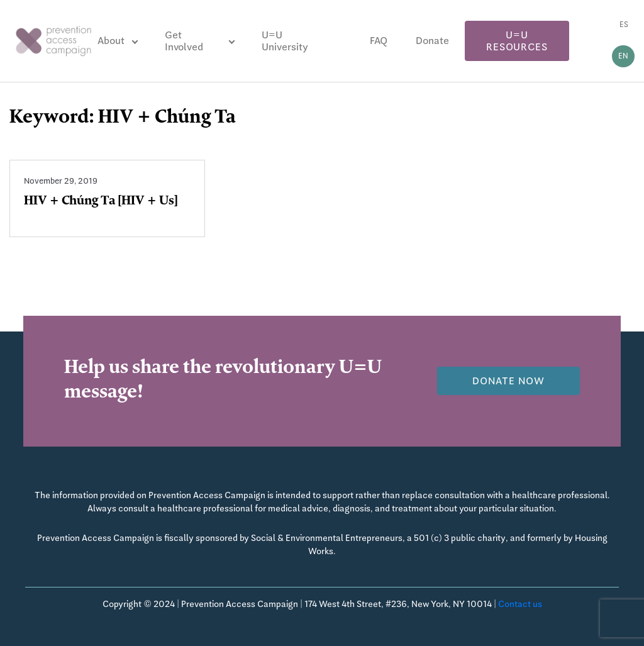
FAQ (379, 41)
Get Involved (184, 41)
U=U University (285, 41)
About (111, 41)
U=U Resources (517, 41)
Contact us (520, 604)
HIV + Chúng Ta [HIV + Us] (101, 202)
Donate (432, 41)
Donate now (508, 381)
